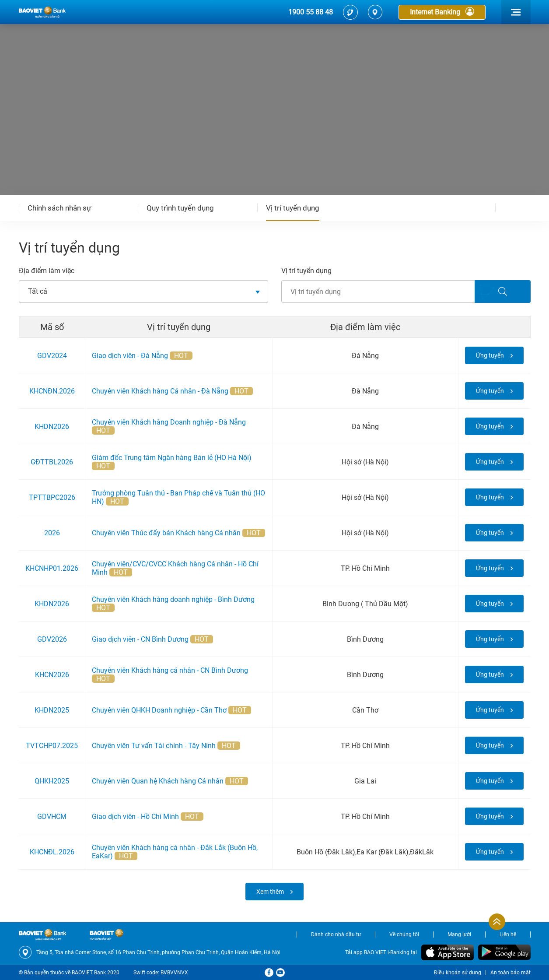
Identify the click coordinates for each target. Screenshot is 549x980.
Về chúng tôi (404, 934)
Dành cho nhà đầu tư (336, 934)
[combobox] (143, 292)
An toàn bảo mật (511, 973)
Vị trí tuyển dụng (306, 271)
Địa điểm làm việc (47, 271)
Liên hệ (508, 934)
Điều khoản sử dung (458, 973)
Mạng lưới (459, 934)
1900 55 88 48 (311, 12)
